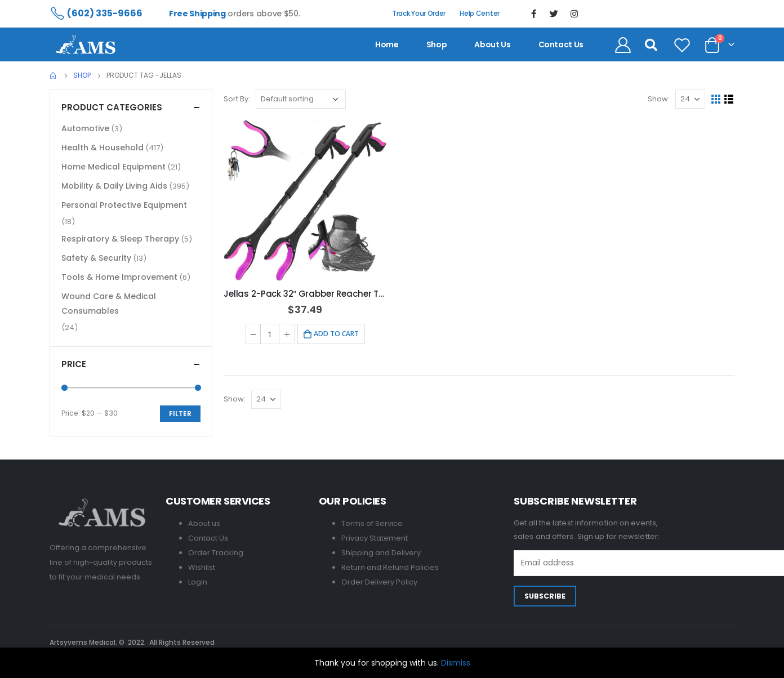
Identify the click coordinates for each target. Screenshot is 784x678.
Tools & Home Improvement (119, 277)
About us (492, 44)
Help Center (480, 13)
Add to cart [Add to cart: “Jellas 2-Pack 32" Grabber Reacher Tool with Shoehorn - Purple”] (336, 334)
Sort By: (237, 99)
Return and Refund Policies (390, 567)
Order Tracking (216, 553)
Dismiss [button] (456, 663)
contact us (561, 44)
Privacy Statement (375, 538)
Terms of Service (372, 523)
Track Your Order (419, 13)
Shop (437, 44)
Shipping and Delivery (381, 553)
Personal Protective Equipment (124, 205)
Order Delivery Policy (379, 582)
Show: (659, 99)
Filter (180, 414)
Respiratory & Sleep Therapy (120, 239)
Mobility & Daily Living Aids (114, 186)
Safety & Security (96, 258)
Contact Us (208, 538)
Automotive (85, 128)
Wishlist (202, 567)
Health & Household (103, 148)
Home (387, 44)
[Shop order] (301, 99)
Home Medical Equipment (113, 167)
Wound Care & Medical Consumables (109, 304)
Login (198, 582)
